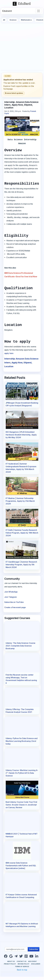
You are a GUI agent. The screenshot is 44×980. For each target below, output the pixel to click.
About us (11, 961)
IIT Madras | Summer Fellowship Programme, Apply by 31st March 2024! (20, 501)
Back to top (22, 970)
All (4, 20)
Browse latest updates (14, 93)
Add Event (32, 961)
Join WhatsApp (11, 592)
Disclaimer (36, 964)
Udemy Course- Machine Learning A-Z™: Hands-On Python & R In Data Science (22, 773)
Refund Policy (23, 964)
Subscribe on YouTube (14, 602)
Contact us (22, 961)
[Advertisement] (22, 47)
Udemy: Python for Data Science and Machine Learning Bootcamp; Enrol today (22, 741)
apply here (9, 353)
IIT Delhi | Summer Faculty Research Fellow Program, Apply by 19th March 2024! (22, 533)
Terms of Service (22, 967)
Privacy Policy (10, 964)
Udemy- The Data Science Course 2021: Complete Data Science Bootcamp (20, 646)
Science (13, 20)
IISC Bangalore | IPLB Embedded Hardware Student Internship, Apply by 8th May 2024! (21, 435)
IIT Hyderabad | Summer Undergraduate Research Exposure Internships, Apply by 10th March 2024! (21, 468)
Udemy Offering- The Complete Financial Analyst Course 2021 (20, 711)
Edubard (7, 11)
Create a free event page (15, 607)
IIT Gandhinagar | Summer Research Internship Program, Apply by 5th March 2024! (21, 565)
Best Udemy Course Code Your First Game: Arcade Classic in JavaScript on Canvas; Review (21, 805)
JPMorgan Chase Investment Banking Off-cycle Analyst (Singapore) (22, 404)
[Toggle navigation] (38, 11)
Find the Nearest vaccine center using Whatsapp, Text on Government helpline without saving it (21, 679)
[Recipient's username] (16, 949)
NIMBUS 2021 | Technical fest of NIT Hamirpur (22, 835)
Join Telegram (11, 597)
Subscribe (34, 949)
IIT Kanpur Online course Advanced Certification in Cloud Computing (21, 896)
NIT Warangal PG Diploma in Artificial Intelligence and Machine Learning (22, 925)
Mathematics (26, 20)
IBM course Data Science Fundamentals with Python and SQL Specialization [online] (21, 866)
